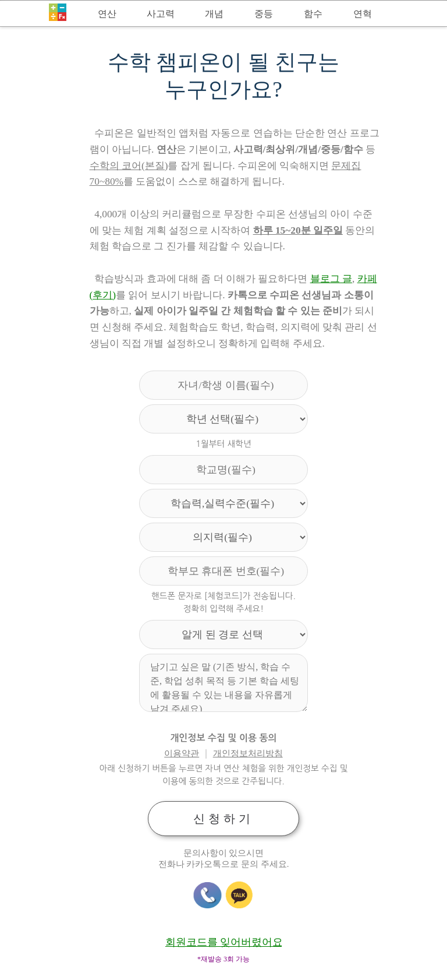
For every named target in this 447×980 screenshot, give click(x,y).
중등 (264, 14)
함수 (313, 14)
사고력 (161, 14)
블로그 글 (331, 279)
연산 (107, 14)
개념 (214, 14)
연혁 (363, 14)
